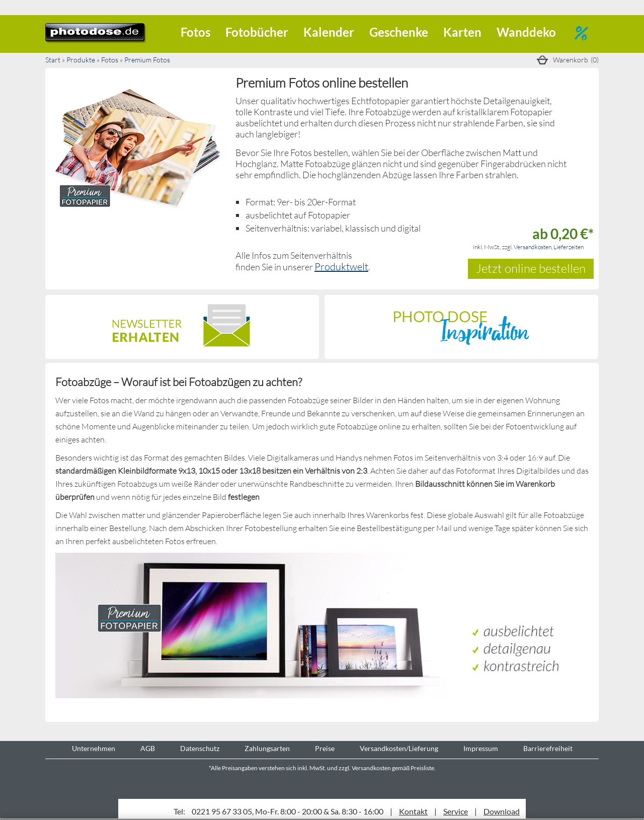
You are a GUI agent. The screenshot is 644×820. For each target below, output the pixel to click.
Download (502, 811)
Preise (325, 749)
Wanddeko (526, 32)
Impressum (481, 749)
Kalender (329, 32)
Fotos (195, 32)
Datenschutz (200, 749)
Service (456, 811)
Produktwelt (341, 266)
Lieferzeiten (569, 247)
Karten (462, 32)
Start (53, 60)
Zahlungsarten (267, 749)
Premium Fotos (147, 60)
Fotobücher (257, 32)
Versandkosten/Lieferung (399, 749)
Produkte (81, 60)
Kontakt (413, 811)
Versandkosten (533, 247)
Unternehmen (94, 749)
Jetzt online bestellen (531, 268)
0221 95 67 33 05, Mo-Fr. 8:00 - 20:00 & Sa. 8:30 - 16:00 (288, 811)
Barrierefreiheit (548, 749)
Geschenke (399, 32)
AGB (148, 749)
